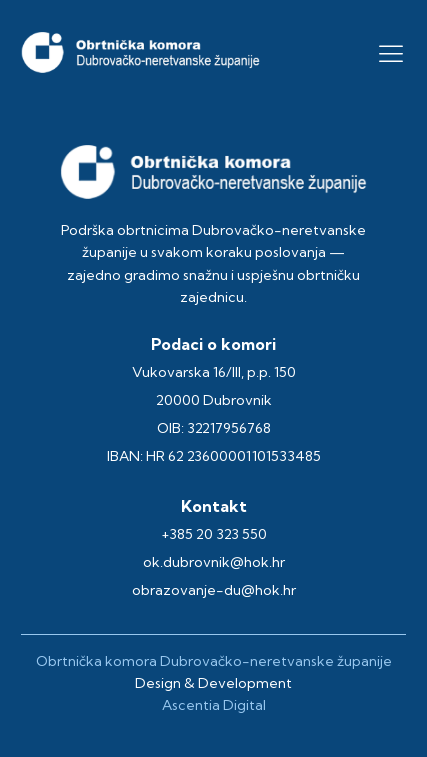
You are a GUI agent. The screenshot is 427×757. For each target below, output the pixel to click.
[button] (391, 53)
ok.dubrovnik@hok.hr (214, 562)
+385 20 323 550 (214, 534)
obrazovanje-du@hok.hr (214, 590)
